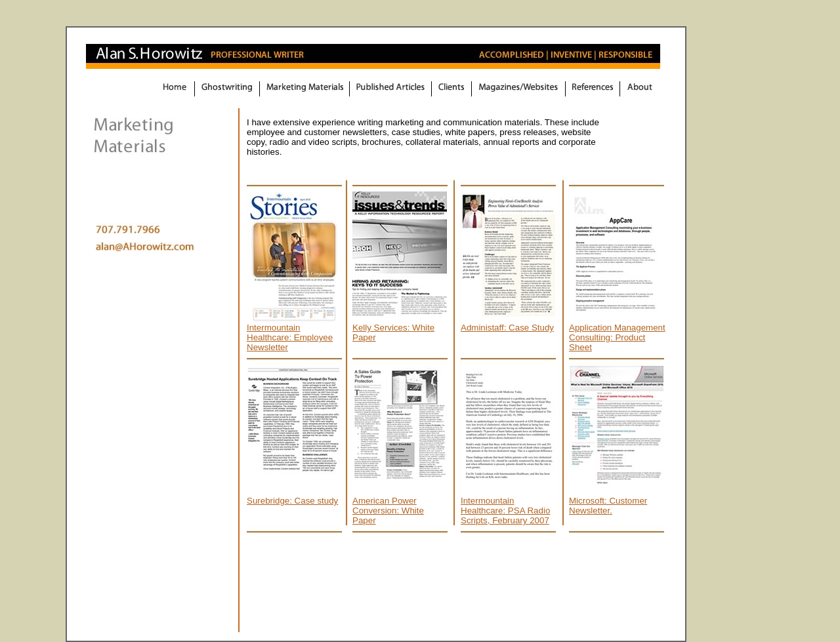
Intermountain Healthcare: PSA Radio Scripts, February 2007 (505, 511)
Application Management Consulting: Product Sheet (617, 337)
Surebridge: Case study (292, 501)
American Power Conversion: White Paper (388, 511)
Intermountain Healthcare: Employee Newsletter (290, 337)
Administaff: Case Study (507, 328)
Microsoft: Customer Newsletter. (608, 506)
